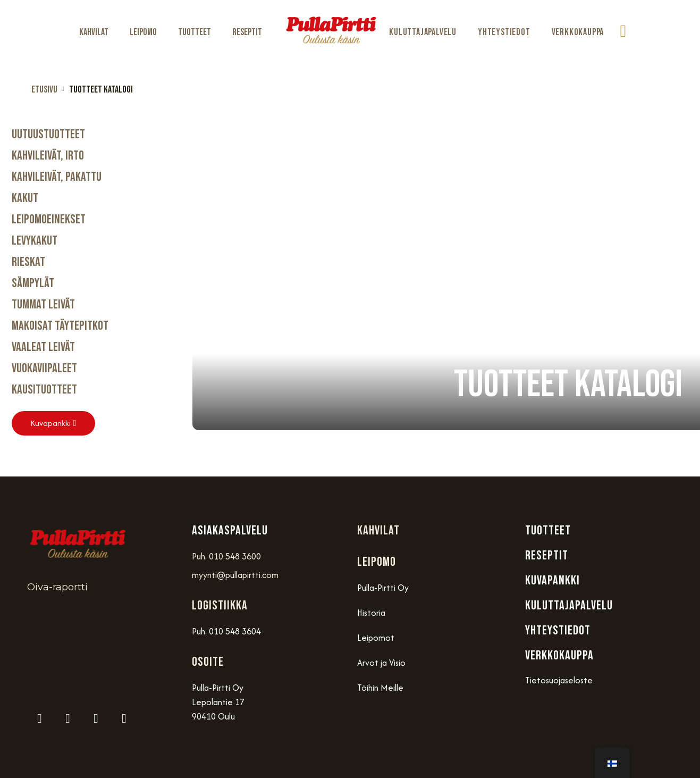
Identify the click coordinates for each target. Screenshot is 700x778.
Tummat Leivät (43, 304)
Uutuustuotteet (48, 134)
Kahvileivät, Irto (48, 156)
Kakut (25, 198)
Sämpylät (33, 283)
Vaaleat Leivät (43, 347)
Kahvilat (94, 32)
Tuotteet (195, 32)
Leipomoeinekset (49, 219)
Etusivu (44, 90)
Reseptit (247, 32)
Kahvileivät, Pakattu (57, 177)
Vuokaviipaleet (44, 368)
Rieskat (28, 262)
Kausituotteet (44, 390)
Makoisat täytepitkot (60, 326)
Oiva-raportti (57, 587)
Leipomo (143, 32)
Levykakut (35, 241)
